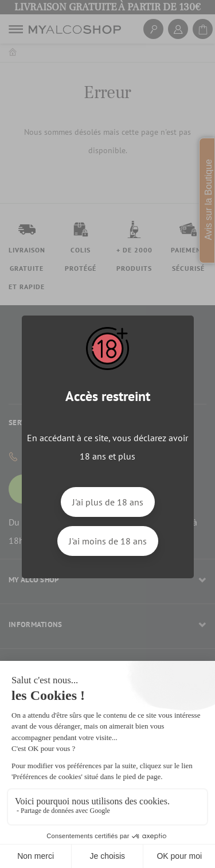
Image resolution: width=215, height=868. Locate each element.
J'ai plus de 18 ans (108, 502)
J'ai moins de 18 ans (108, 541)
